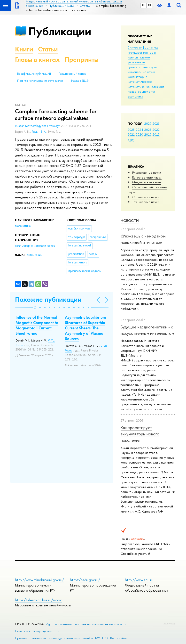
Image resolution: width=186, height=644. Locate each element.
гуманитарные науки (142, 67)
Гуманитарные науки (147, 172)
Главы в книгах (37, 60)
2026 (156, 123)
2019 (148, 134)
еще (131, 139)
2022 (156, 130)
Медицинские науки (147, 182)
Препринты (82, 60)
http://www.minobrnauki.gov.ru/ (39, 580)
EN (149, 5)
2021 (131, 134)
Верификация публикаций (34, 74)
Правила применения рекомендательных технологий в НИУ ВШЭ (61, 638)
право (132, 91)
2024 (139, 130)
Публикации (60, 31)
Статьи (48, 49)
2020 (139, 134)
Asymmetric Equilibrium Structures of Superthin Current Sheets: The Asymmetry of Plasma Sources (85, 328)
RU (143, 5)
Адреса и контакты (59, 624)
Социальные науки (146, 197)
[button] (35, 308)
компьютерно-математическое (140, 79)
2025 (131, 130)
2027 (148, 123)
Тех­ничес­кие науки (146, 202)
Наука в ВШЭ (80, 81)
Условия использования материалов (100, 624)
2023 (148, 130)
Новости (130, 221)
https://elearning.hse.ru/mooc (38, 600)
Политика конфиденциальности (37, 631)
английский (35, 255)
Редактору (169, 623)
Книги (24, 49)
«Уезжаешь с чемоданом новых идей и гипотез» (143, 239)
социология (146, 91)
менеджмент (155, 87)
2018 (156, 134)
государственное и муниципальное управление (142, 57)
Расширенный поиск (72, 74)
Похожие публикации (48, 299)
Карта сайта (118, 638)
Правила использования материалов (40, 81)
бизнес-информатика (143, 47)
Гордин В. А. (39, 132)
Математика (23, 226)
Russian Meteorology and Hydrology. (38, 126)
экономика (135, 96)
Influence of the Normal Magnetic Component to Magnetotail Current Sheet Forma (37, 325)
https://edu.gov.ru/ (85, 580)
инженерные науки (141, 72)
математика (136, 87)
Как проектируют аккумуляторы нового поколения (140, 434)
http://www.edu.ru (139, 580)
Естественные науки (147, 177)
